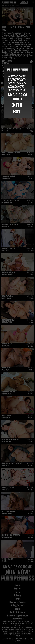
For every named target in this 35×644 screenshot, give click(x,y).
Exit (17, 112)
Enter (17, 105)
